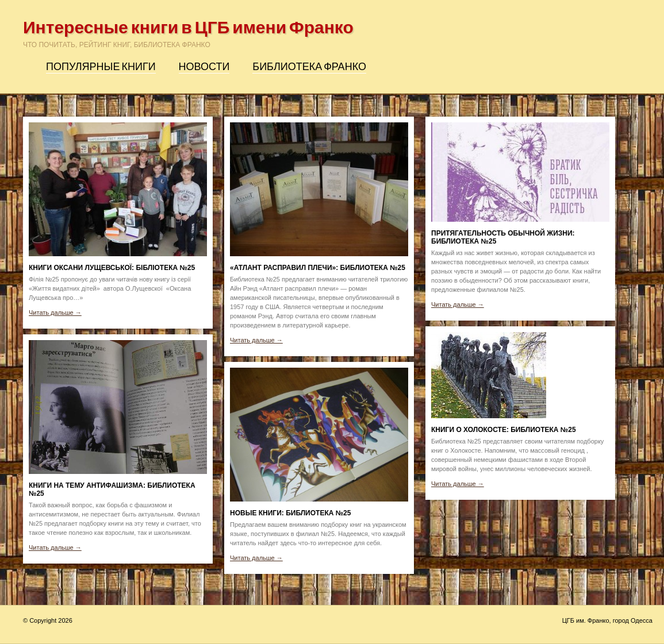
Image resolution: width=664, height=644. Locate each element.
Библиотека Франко (309, 67)
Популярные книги (101, 67)
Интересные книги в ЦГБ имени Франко (188, 28)
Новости (204, 67)
